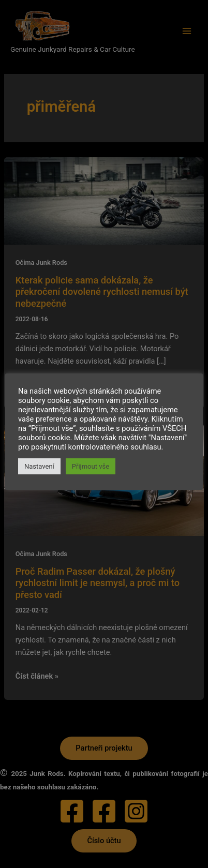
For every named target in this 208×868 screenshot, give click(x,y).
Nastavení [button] (39, 466)
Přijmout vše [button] (91, 466)
